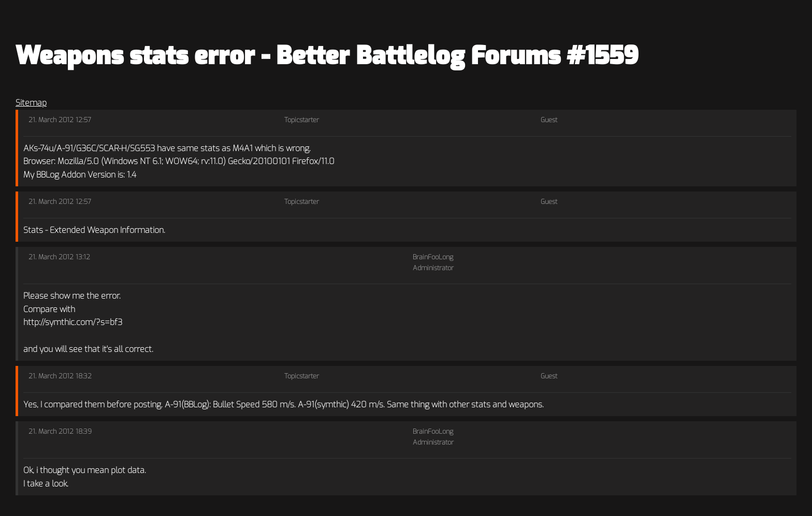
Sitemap (31, 103)
